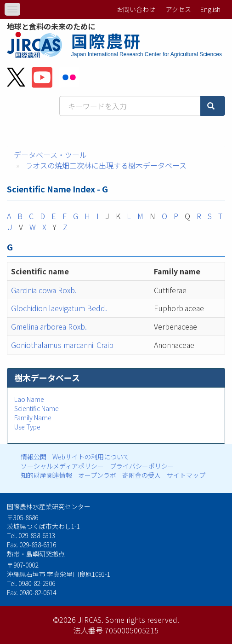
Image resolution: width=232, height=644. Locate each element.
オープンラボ (97, 475)
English (210, 9)
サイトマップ (186, 475)
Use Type (27, 427)
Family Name (33, 418)
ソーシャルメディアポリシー (62, 466)
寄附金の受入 (141, 475)
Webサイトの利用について (91, 457)
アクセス (178, 9)
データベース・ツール (50, 155)
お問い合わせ (136, 9)
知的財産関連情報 (46, 475)
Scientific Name (37, 408)
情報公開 (34, 457)
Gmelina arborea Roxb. (49, 326)
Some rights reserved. (142, 620)
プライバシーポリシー (142, 466)
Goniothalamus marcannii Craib (62, 345)
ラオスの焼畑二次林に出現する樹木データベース (106, 165)
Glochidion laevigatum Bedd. (59, 308)
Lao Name (29, 399)
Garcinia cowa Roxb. (44, 290)
